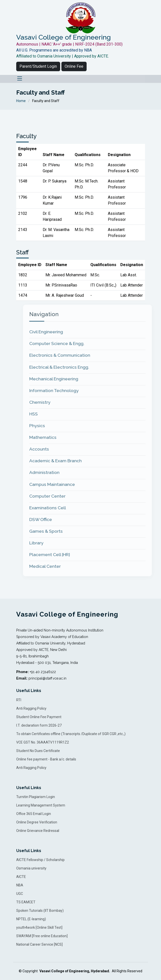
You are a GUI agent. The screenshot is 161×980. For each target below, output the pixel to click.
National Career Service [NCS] (39, 944)
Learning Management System (41, 805)
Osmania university (31, 868)
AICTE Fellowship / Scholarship (40, 860)
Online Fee (74, 66)
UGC (20, 894)
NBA (20, 885)
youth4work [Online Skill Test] (39, 927)
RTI (19, 700)
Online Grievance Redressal (38, 831)
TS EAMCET (26, 902)
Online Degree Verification (37, 822)
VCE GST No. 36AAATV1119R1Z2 (43, 742)
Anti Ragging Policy (31, 708)
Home (21, 101)
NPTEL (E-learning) (31, 919)
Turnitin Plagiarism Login (36, 797)
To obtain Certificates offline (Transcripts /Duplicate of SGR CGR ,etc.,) (71, 734)
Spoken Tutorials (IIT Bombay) (40, 911)
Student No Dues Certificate (38, 751)
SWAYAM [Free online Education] (42, 936)
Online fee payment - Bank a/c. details (46, 759)
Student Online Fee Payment (39, 717)
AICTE (21, 877)
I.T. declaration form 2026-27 (39, 725)
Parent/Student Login (38, 66)
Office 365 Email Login (34, 814)
